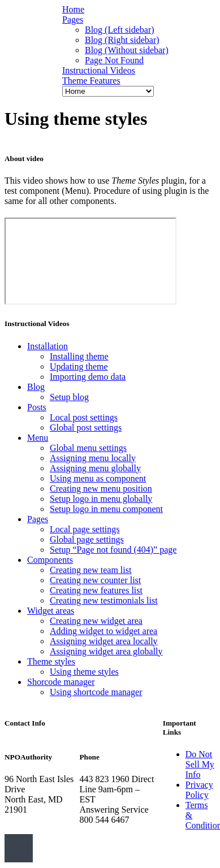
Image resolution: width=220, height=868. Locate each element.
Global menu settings (88, 448)
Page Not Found (114, 60)
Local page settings (85, 529)
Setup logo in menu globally (101, 499)
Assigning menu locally (93, 458)
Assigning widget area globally (106, 651)
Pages (73, 19)
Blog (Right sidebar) (122, 40)
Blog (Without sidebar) (127, 50)
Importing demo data (88, 377)
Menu (38, 438)
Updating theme (79, 366)
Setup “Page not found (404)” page (113, 550)
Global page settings (87, 539)
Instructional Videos (99, 70)
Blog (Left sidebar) (120, 30)
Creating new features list (96, 590)
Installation (48, 346)
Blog (36, 387)
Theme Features (91, 81)
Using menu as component (98, 478)
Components (50, 560)
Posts (37, 407)
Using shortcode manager (96, 692)
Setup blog (69, 397)
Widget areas (51, 611)
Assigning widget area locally (104, 641)
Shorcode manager (61, 682)
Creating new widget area (96, 621)
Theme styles (51, 661)
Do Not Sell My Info (200, 764)
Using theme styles (84, 672)
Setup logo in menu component (106, 509)
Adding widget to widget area (103, 631)
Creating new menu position (101, 489)
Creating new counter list (95, 580)
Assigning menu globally (95, 468)
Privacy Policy (199, 790)
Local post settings (84, 417)
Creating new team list (90, 570)
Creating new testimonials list (104, 600)
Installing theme (79, 356)
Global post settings (86, 428)
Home (73, 9)
